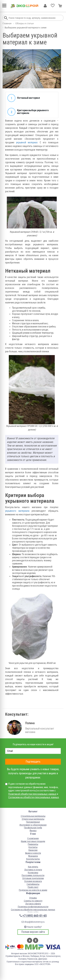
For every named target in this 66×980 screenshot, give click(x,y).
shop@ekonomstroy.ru (33, 922)
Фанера (33, 831)
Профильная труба (33, 828)
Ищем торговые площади (33, 841)
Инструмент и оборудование (33, 825)
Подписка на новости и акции (33, 890)
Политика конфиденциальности (33, 907)
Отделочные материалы (33, 819)
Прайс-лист (33, 887)
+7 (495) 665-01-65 (35, 916)
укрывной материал (27, 142)
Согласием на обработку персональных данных (34, 797)
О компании (33, 838)
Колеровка (33, 873)
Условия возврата (33, 881)
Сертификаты (33, 884)
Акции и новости (33, 853)
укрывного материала (17, 511)
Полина (30, 723)
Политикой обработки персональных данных (32, 794)
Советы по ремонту (33, 901)
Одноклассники (36, 940)
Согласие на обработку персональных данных (33, 910)
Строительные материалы (33, 816)
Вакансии (33, 850)
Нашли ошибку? (33, 927)
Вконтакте (30, 940)
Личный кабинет (45, 6)
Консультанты (33, 859)
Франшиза (33, 856)
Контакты (33, 847)
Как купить (33, 867)
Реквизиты (33, 844)
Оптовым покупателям (33, 878)
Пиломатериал (33, 822)
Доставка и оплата (33, 870)
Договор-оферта (33, 904)
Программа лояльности (33, 875)
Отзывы (33, 898)
